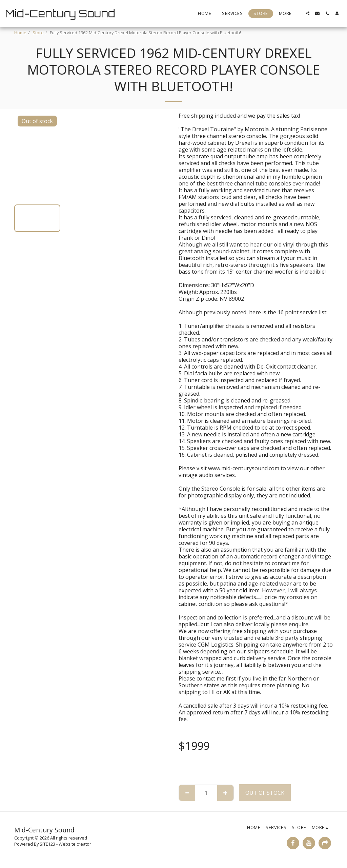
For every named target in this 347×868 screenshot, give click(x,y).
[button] (308, 13)
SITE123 (47, 844)
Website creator (75, 844)
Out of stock (265, 793)
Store (38, 33)
